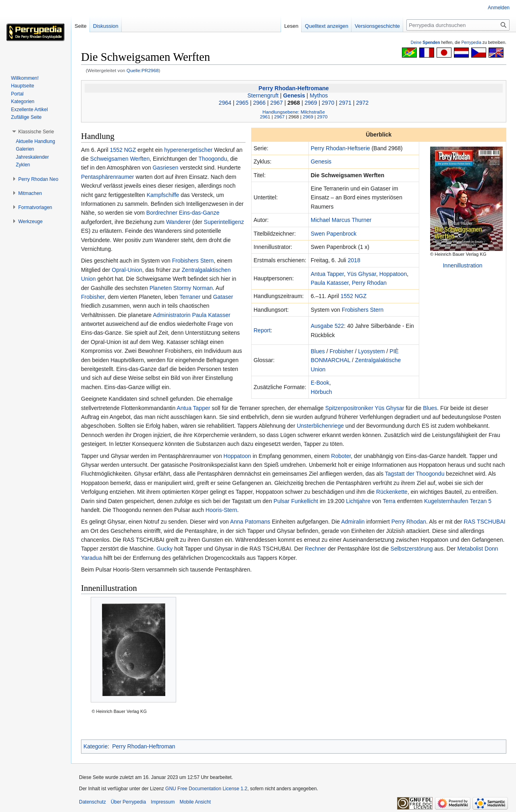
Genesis (294, 95)
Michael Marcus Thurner (341, 220)
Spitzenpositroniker (349, 408)
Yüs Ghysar (362, 274)
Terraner (190, 297)
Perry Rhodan (369, 283)
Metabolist (470, 549)
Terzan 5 (481, 501)
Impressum (163, 802)
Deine (425, 42)
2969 (311, 103)
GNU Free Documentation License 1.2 (206, 789)
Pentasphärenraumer (108, 177)
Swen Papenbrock (334, 234)
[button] (36, 132)
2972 (362, 103)
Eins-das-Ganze (199, 213)
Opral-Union (127, 270)
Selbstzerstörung (412, 549)
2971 (345, 103)
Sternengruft (263, 95)
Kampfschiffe (163, 195)
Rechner (315, 549)
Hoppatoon (393, 274)
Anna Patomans (250, 522)
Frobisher (341, 351)
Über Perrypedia (128, 802)
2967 (276, 103)
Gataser (223, 297)
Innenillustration (462, 265)
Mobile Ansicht (195, 802)
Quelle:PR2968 (143, 70)
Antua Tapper (327, 274)
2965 (242, 103)
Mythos (319, 95)
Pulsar (282, 501)
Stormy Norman (193, 288)
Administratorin (172, 315)
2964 (225, 103)
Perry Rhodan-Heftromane (293, 88)
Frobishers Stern (363, 310)
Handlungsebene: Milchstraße (294, 112)
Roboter (341, 456)
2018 (354, 260)
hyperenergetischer (188, 150)
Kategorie (96, 746)
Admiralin (353, 522)
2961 (265, 117)
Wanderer (178, 222)
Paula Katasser (330, 283)
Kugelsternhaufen (446, 501)
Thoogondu (213, 159)
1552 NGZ (354, 296)
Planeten (161, 288)
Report (262, 330)
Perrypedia (471, 42)
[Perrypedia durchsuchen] (458, 25)
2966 (259, 103)
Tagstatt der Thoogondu (415, 474)
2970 (328, 103)
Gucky (165, 549)
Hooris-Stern (222, 510)
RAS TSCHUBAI (484, 522)
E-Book (320, 383)
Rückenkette (392, 492)
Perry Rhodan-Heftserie (340, 148)
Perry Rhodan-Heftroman (144, 746)
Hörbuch (321, 392)
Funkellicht (305, 501)
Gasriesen (165, 168)
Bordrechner (162, 213)
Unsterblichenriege (320, 426)
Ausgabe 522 (328, 326)
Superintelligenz (224, 222)
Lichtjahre (358, 501)
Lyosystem (371, 351)
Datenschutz (93, 802)
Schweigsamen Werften (120, 159)
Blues (318, 351)
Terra (389, 501)
